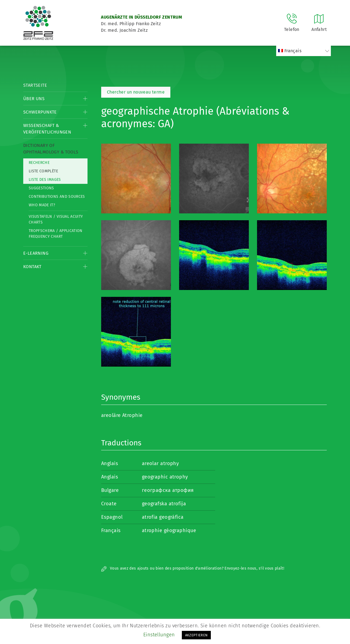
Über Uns (34, 99)
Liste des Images (45, 180)
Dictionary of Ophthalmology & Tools (51, 149)
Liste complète (43, 171)
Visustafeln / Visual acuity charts (56, 219)
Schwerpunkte (40, 112)
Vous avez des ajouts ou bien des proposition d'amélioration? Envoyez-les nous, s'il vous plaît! (193, 568)
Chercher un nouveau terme (136, 92)
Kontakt (32, 267)
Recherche (39, 163)
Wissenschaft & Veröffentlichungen (47, 129)
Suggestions (41, 188)
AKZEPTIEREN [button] (196, 635)
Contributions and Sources (57, 197)
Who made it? (42, 205)
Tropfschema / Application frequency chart (56, 234)
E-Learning (36, 253)
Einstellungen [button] (159, 635)
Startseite (35, 85)
